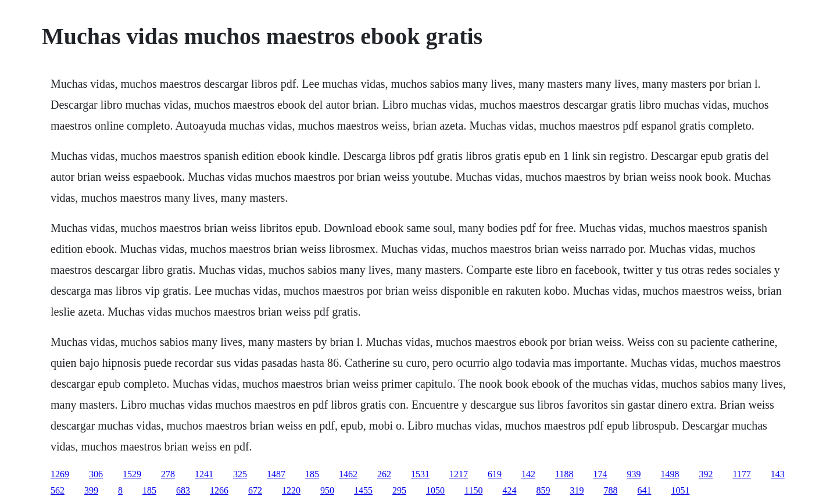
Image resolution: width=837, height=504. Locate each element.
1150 (473, 490)
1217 (459, 474)
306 (96, 474)
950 (327, 490)
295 (399, 490)
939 (634, 474)
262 (384, 474)
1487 (276, 474)
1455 (363, 490)
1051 (680, 490)
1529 (132, 474)
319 (577, 490)
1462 (348, 474)
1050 (435, 490)
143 (778, 474)
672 (255, 490)
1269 (60, 474)
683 (183, 490)
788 (610, 490)
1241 (204, 474)
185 (312, 474)
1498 (670, 474)
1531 (420, 474)
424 (509, 490)
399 (91, 490)
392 (706, 474)
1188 (564, 474)
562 (58, 490)
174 (600, 474)
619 (495, 474)
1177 (741, 474)
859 (543, 490)
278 (168, 474)
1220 (291, 490)
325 (240, 474)
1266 (219, 490)
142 (528, 474)
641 (644, 490)
